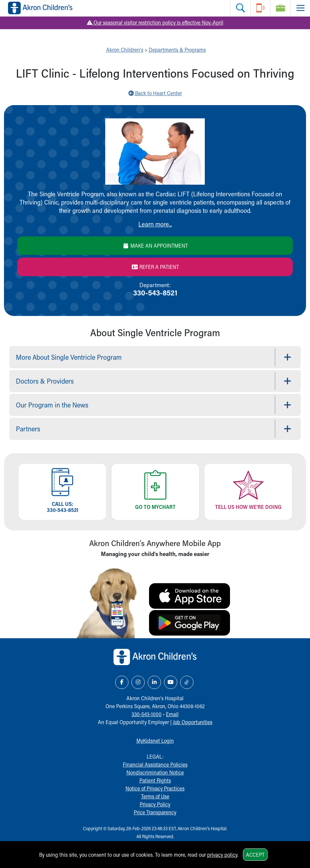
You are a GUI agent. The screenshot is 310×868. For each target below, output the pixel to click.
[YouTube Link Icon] (171, 682)
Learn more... (155, 224)
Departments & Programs (177, 50)
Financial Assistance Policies (155, 764)
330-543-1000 (147, 714)
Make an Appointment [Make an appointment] (155, 246)
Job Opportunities (193, 722)
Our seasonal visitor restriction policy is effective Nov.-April (155, 22)
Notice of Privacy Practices (155, 788)
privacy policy (222, 855)
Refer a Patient (155, 267)
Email (172, 714)
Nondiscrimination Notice (155, 772)
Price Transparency (155, 812)
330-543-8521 (155, 292)
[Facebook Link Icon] (122, 682)
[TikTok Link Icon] (187, 682)
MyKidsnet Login (155, 741)
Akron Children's (125, 50)
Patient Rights (155, 780)
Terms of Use (155, 796)
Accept (255, 855)
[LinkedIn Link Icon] (154, 682)
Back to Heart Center (155, 93)
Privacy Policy (155, 804)
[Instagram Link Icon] (138, 682)
